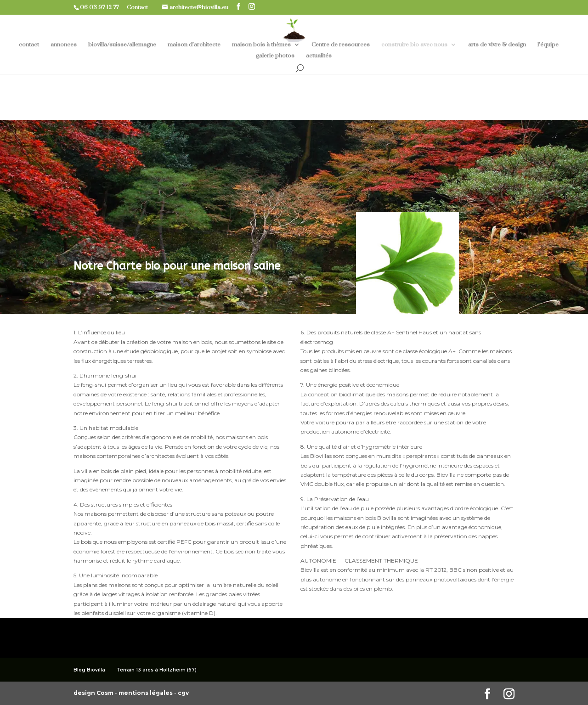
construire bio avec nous (414, 45)
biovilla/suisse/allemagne (122, 45)
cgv (183, 693)
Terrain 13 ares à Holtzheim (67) (157, 670)
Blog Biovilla (89, 670)
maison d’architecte (194, 45)
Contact (141, 7)
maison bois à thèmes (261, 45)
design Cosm (94, 693)
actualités (319, 56)
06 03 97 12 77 (103, 7)
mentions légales (146, 693)
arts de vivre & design (497, 45)
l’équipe (548, 45)
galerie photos (275, 56)
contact (29, 45)
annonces (64, 45)
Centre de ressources (341, 45)
